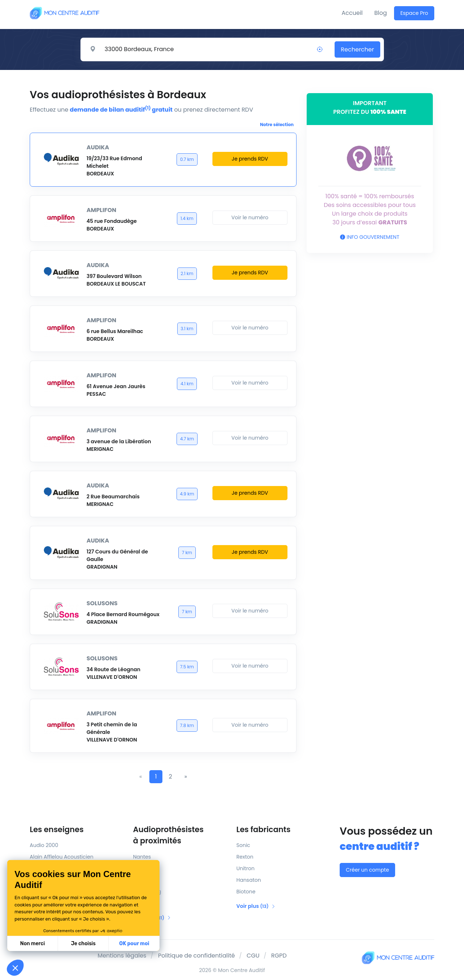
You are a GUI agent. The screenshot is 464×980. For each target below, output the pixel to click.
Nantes (142, 857)
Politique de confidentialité (196, 956)
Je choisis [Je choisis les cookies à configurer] (83, 944)
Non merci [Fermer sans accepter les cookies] (32, 944)
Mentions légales (122, 956)
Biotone (246, 892)
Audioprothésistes (180, 835)
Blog (381, 13)
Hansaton (249, 880)
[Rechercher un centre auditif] (206, 49)
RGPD (279, 956)
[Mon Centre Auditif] (65, 13)
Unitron (245, 868)
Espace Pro (414, 13)
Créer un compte (367, 870)
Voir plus (256, 906)
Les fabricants (263, 829)
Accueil (352, 13)
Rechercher (357, 49)
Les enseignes (57, 829)
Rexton (245, 857)
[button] (15, 968)
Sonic (243, 845)
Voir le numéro (250, 217)
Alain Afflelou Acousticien (62, 857)
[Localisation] (320, 49)
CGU (253, 956)
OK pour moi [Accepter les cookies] (134, 944)
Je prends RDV (250, 159)
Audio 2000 (44, 845)
